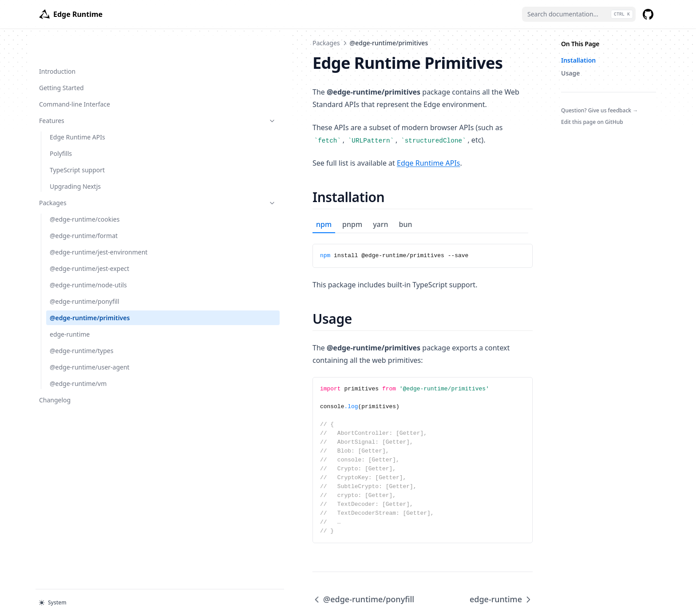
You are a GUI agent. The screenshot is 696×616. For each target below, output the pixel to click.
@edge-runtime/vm (78, 392)
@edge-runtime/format (84, 207)
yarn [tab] (231, 212)
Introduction (57, 43)
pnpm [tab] (203, 212)
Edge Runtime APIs (77, 109)
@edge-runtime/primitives (78, 313)
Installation (578, 60)
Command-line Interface (75, 76)
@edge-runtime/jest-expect (80, 254)
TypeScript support (77, 141)
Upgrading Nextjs (75, 158)
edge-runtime (70, 334)
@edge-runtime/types (81, 350)
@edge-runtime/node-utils (88, 275)
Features (83, 92)
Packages (83, 174)
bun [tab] (257, 212)
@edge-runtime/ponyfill (85, 292)
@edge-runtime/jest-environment (80, 228)
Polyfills (61, 125)
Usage (571, 73)
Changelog (68, 408)
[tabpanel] (348, 238)
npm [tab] (175, 212)
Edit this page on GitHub (592, 122)
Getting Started (61, 59)
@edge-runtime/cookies (85, 191)
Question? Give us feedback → (599, 110)
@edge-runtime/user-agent (81, 371)
